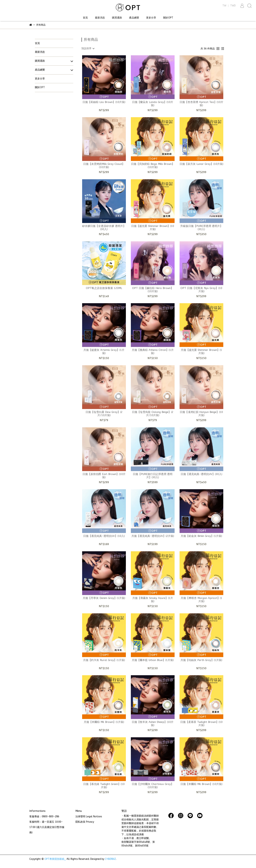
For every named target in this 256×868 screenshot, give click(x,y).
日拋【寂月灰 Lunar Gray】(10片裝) (201, 164)
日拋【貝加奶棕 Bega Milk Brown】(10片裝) (153, 166)
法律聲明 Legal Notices (89, 817)
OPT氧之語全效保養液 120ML (104, 288)
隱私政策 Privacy (85, 822)
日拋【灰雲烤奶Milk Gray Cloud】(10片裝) (104, 166)
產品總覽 (134, 18)
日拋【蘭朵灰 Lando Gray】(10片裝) (153, 104)
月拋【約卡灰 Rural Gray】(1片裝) (104, 660)
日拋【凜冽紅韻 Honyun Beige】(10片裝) (201, 414)
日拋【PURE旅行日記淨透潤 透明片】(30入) (153, 476)
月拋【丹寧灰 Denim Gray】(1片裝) (104, 598)
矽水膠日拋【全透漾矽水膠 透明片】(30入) (104, 228)
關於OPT (168, 18)
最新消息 (100, 18)
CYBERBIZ (110, 859)
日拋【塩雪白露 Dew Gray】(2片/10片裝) (104, 414)
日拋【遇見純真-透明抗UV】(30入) (201, 474)
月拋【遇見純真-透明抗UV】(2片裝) (153, 536)
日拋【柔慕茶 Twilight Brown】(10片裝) (201, 724)
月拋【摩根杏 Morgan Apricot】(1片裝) (201, 600)
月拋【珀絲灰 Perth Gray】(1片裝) (201, 660)
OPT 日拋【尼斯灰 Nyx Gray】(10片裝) (201, 290)
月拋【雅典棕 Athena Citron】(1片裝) (153, 352)
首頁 (85, 18)
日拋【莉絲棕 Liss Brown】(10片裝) (104, 102)
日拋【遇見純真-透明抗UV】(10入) (104, 536)
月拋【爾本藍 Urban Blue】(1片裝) (153, 660)
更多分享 (151, 18)
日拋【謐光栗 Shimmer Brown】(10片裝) (153, 228)
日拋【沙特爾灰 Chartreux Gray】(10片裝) (153, 786)
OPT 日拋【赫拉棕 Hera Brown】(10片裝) (153, 290)
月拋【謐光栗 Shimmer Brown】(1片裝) (201, 352)
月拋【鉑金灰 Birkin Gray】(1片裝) (201, 536)
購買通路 (117, 18)
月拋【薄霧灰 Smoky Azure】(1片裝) (153, 600)
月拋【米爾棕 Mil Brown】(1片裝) (104, 722)
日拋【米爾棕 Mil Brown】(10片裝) (201, 784)
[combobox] (88, 49)
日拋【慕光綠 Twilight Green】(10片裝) (104, 786)
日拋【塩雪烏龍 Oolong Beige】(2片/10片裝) (153, 414)
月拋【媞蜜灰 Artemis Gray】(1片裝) (104, 352)
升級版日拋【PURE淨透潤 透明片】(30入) (201, 228)
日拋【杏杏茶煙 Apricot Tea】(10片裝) (201, 104)
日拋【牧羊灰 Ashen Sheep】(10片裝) (153, 724)
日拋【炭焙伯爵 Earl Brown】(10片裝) (104, 476)
